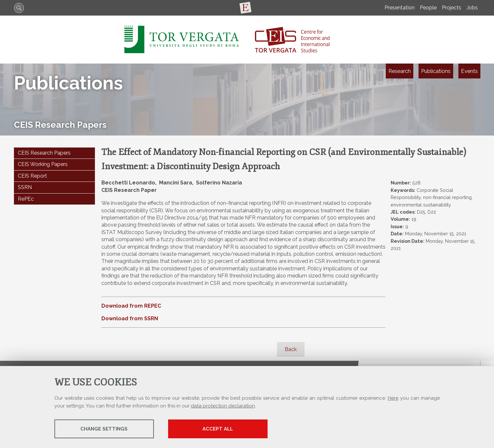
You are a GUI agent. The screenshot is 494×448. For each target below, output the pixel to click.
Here (393, 398)
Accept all (222, 429)
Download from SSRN (130, 318)
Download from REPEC (131, 306)
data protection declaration (223, 406)
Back (291, 349)
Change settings (105, 429)
